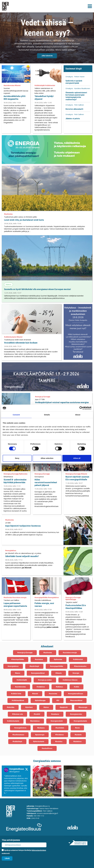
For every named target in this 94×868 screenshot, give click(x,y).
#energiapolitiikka (57, 666)
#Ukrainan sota (17, 714)
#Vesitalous (60, 735)
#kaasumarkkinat (76, 700)
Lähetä (7, 858)
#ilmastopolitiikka (18, 659)
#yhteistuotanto (39, 741)
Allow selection (47, 458)
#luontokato (60, 728)
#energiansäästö (57, 721)
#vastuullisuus (47, 748)
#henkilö (37, 714)
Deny (17, 458)
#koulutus (59, 741)
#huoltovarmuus (18, 735)
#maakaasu (55, 714)
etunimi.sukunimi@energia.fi (47, 813)
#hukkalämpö (17, 741)
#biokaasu (41, 728)
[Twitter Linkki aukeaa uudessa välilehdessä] (16, 784)
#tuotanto (78, 735)
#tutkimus (59, 687)
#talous (46, 707)
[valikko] (90, 6)
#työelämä (29, 707)
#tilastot (35, 694)
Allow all (77, 458)
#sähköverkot (78, 659)
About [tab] (78, 415)
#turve (77, 728)
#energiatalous (13, 666)
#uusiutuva (39, 659)
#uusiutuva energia (70, 653)
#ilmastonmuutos (80, 666)
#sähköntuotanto (13, 721)
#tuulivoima (48, 653)
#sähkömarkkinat (18, 700)
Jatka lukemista (47, 56)
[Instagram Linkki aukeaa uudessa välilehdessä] (47, 781)
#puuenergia (40, 735)
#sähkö (76, 687)
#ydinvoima (58, 659)
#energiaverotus (76, 714)
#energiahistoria (20, 728)
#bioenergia (83, 707)
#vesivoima (53, 694)
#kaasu (18, 673)
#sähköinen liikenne (70, 680)
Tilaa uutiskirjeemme (11, 840)
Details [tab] (47, 415)
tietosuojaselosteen (39, 850)
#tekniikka (11, 707)
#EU (58, 700)
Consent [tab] (16, 415)
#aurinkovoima (20, 687)
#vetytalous (41, 687)
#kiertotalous (35, 721)
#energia (76, 673)
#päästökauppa (40, 700)
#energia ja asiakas (45, 680)
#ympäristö (64, 707)
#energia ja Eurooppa (25, 653)
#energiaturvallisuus (76, 694)
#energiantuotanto (80, 721)
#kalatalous (77, 741)
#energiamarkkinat (38, 673)
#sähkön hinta (16, 694)
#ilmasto (59, 673)
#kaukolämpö (34, 666)
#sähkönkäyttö (22, 680)
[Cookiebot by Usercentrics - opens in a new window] (81, 408)
